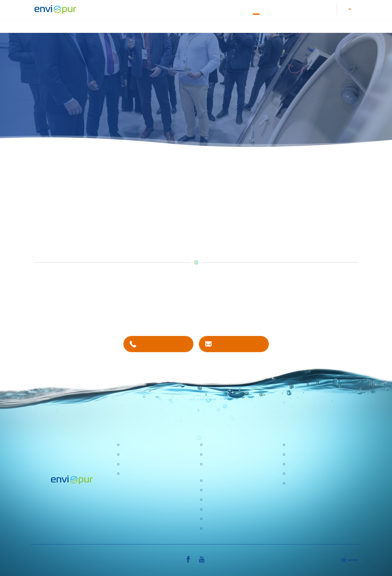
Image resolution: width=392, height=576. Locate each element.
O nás (255, 9)
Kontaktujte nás (239, 343)
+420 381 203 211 (163, 343)
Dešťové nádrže (137, 473)
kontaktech (159, 314)
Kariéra (152, 9)
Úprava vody (187, 25)
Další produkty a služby (333, 25)
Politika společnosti (223, 480)
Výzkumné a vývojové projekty (233, 490)
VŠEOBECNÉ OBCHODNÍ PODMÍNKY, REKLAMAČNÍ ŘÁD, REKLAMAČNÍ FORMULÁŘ (319, 490)
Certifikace (297, 445)
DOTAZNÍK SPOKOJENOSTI (232, 519)
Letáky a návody (182, 9)
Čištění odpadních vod (142, 25)
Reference (323, 9)
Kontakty (276, 9)
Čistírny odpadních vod (143, 445)
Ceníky (294, 454)
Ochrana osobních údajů (228, 499)
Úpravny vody (134, 454)
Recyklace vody (285, 25)
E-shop (299, 9)
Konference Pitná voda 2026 (231, 528)
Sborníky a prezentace (308, 473)
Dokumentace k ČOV (223, 9)
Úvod (105, 25)
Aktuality (212, 509)
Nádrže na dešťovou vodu (234, 25)
